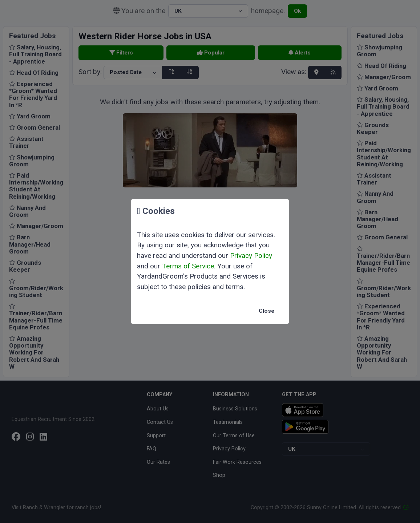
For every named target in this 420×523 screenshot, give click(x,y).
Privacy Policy (251, 256)
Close (266, 311)
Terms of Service (188, 266)
